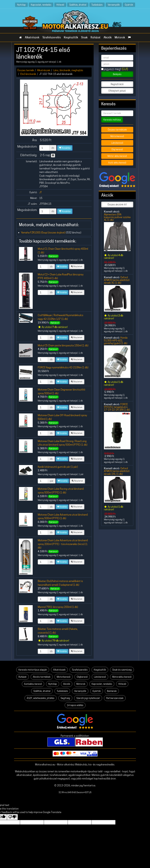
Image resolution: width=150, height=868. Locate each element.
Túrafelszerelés (52, 37)
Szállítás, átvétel (78, 5)
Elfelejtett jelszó (117, 91)
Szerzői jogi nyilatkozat (88, 698)
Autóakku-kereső (33, 684)
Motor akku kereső (117, 156)
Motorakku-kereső (122, 677)
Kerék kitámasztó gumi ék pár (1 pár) (58, 467)
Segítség (65, 698)
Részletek (77, 266)
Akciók (108, 37)
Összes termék (26, 70)
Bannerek (112, 691)
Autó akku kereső (117, 163)
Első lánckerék (28, 74)
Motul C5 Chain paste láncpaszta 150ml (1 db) (63, 345)
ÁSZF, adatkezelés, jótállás (41, 698)
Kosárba (65, 148)
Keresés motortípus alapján (33, 670)
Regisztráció (117, 84)
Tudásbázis (97, 5)
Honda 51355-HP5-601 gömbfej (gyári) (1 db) (116, 340)
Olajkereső (82, 677)
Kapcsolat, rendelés (41, 5)
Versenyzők (114, 5)
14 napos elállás (75, 705)
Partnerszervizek (115, 698)
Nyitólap (21, 5)
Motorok (120, 37)
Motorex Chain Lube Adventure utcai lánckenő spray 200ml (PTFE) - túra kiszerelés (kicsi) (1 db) (63, 544)
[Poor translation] (12, 817)
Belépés (117, 74)
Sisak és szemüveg (122, 670)
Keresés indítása (112, 120)
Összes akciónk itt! (117, 205)
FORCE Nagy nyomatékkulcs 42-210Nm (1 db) (63, 367)
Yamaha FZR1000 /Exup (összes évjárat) (43, 233)
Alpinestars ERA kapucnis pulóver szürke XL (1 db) (117, 217)
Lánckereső (117, 143)
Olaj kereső (117, 149)
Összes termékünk (117, 130)
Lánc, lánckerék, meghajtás (68, 70)
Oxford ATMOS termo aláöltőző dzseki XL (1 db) (117, 280)
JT (41, 192)
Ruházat (96, 37)
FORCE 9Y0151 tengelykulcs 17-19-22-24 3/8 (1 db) (117, 407)
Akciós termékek (42, 677)
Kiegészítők (71, 37)
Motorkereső (117, 136)
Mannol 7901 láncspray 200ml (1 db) (58, 607)
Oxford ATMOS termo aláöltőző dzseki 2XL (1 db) (117, 471)
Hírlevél (60, 5)
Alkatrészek (32, 37)
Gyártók (129, 5)
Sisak (84, 37)
